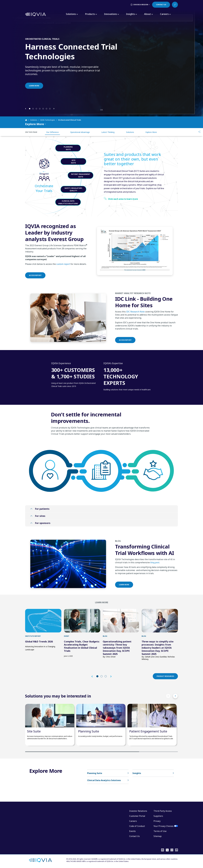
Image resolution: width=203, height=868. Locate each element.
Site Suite (34, 731)
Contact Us (134, 836)
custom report (63, 277)
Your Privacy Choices (164, 826)
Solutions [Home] (34, 120)
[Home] (28, 120)
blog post (155, 575)
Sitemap (158, 836)
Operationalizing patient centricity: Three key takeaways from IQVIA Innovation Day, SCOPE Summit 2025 (117, 648)
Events (132, 831)
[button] (26, 109)
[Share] (199, 132)
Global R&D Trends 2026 (39, 641)
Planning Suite (89, 731)
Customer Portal (137, 816)
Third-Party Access (163, 811)
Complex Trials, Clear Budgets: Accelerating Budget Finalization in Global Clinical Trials (82, 646)
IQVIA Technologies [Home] (48, 120)
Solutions (130, 132)
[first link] (43, 621)
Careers (133, 821)
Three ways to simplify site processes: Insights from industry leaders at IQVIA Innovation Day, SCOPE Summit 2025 (158, 648)
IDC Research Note (135, 324)
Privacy (157, 821)
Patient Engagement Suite (148, 731)
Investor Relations (138, 811)
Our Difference (52, 132)
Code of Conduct (137, 826)
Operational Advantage (80, 132)
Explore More (151, 132)
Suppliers (158, 816)
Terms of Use (160, 831)
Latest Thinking (108, 132)
